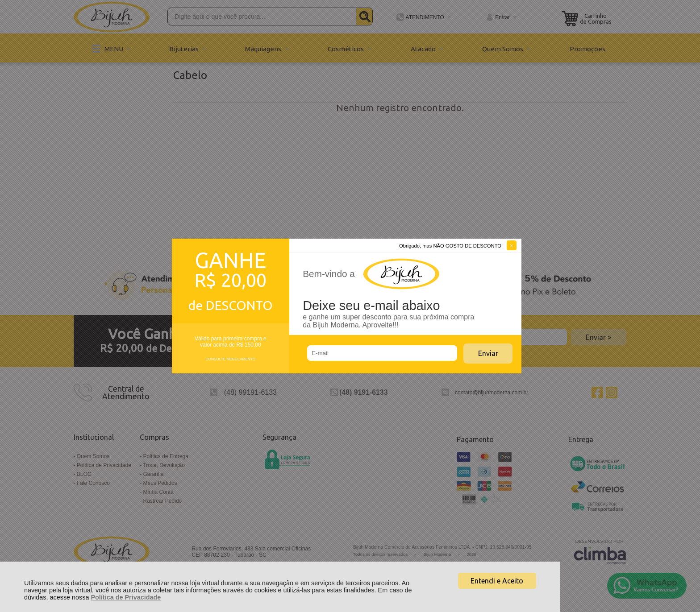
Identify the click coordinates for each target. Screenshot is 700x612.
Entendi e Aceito (497, 581)
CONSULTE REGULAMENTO (230, 359)
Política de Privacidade (126, 597)
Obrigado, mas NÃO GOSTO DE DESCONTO (450, 246)
